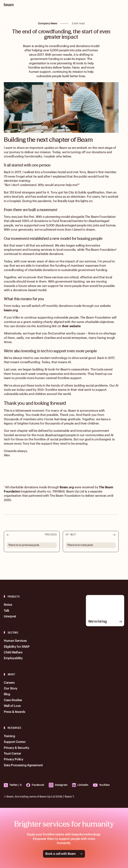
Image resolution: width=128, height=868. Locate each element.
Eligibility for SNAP (17, 647)
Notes (8, 605)
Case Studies (13, 700)
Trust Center (12, 754)
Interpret (10, 616)
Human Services (15, 641)
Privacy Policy (14, 759)
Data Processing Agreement (23, 765)
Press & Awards (15, 712)
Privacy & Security (16, 748)
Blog (7, 694)
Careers (9, 683)
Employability (13, 658)
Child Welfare (13, 652)
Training (9, 736)
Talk (7, 611)
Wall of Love (12, 706)
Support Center (15, 742)
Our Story (11, 688)
